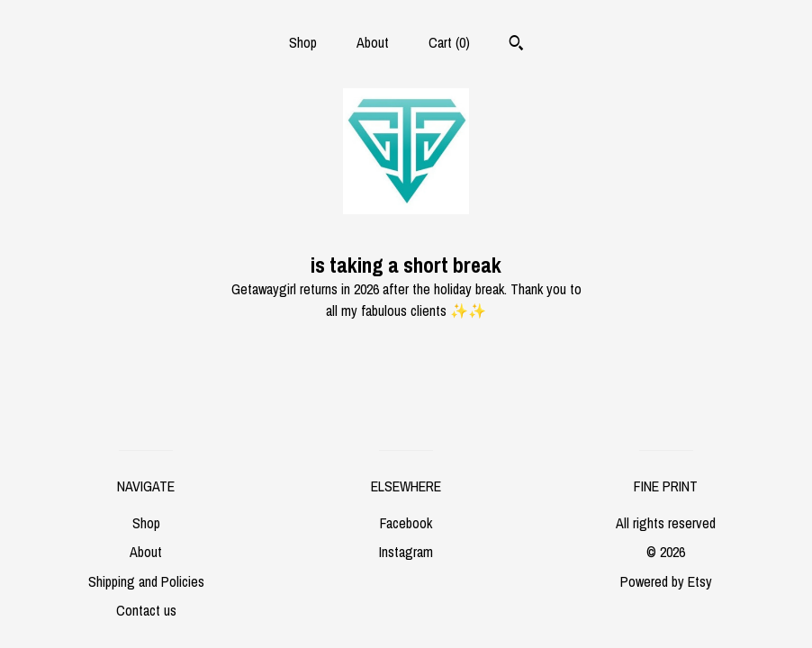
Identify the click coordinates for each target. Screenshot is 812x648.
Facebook (406, 523)
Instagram (406, 552)
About (373, 42)
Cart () (449, 42)
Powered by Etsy (666, 581)
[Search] (516, 45)
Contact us (146, 610)
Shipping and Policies (146, 581)
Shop (303, 42)
